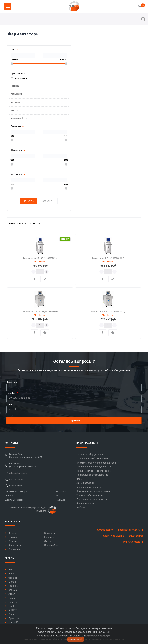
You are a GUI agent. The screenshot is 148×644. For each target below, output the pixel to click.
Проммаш (12, 618)
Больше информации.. (99, 636)
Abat (9, 570)
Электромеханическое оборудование (98, 463)
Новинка (15, 86)
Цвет (13, 110)
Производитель (18, 74)
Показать (29, 201)
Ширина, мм (16, 150)
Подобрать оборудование (131, 530)
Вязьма (11, 590)
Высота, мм (16, 174)
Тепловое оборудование (90, 455)
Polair (10, 574)
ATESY (10, 594)
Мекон (10, 582)
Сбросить (48, 201)
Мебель (81, 507)
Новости (47, 537)
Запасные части (86, 503)
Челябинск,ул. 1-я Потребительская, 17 (22, 465)
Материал (15, 102)
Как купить (13, 545)
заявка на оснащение (113, 536)
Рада (9, 614)
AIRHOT (11, 610)
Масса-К (11, 622)
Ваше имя (12, 382)
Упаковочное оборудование (92, 499)
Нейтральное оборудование (92, 475)
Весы (79, 479)
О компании (13, 549)
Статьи (46, 541)
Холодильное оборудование (92, 459)
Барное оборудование (89, 487)
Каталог (11, 533)
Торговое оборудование (90, 495)
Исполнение (16, 94)
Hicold (10, 598)
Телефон (11, 393)
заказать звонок (105, 530)
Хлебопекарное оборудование (94, 467)
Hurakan (11, 602)
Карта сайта (49, 545)
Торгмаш (12, 586)
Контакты (48, 533)
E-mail (10, 404)
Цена (13, 50)
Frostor (10, 606)
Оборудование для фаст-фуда (93, 491)
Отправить (74, 420)
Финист (11, 578)
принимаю (76, 639)
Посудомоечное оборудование (94, 471)
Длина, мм (16, 126)
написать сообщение (133, 542)
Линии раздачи (85, 483)
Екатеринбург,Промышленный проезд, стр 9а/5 (25, 456)
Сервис (11, 537)
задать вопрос (136, 536)
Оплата (11, 541)
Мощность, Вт (17, 118)
